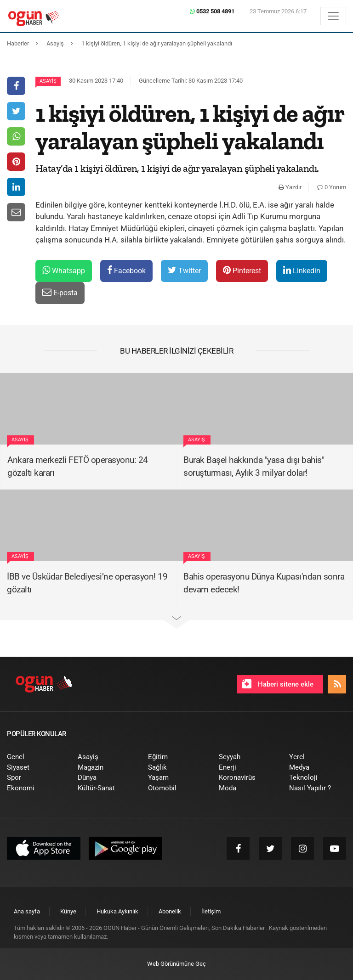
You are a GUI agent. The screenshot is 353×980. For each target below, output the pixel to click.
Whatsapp (64, 270)
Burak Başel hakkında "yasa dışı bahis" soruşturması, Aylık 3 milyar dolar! (254, 467)
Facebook (126, 270)
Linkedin (302, 270)
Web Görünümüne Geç (176, 964)
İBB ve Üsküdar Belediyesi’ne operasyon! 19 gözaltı (87, 583)
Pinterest (242, 270)
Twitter (184, 270)
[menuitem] (35, 757)
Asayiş (48, 81)
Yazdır (290, 187)
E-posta (60, 292)
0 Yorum (332, 187)
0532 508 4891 (212, 11)
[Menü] (333, 16)
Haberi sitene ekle (278, 684)
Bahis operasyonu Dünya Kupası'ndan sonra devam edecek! (264, 583)
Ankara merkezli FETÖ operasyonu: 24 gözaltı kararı (78, 467)
